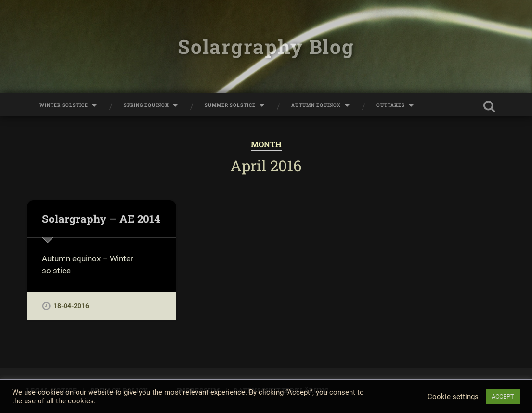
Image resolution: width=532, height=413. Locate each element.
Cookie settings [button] (453, 397)
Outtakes (391, 105)
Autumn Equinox (316, 105)
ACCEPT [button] (503, 396)
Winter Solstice (64, 105)
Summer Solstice (230, 105)
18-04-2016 (71, 306)
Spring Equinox (146, 105)
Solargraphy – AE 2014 (101, 219)
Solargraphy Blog (266, 46)
